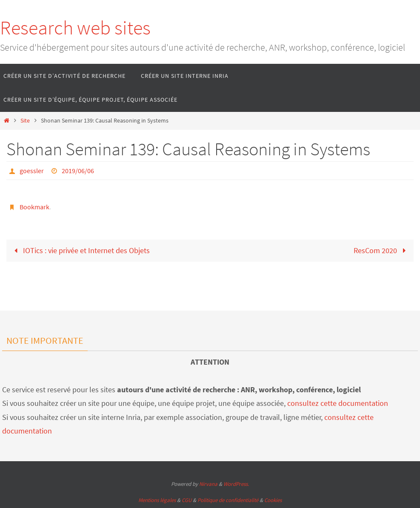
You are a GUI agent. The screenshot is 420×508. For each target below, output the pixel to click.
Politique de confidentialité (228, 500)
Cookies (273, 500)
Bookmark (34, 207)
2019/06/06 (78, 171)
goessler (32, 171)
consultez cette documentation (338, 403)
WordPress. (236, 484)
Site (25, 120)
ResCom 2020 (381, 250)
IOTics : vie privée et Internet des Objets (80, 250)
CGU (187, 500)
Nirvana (208, 484)
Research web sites (75, 28)
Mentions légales (157, 500)
